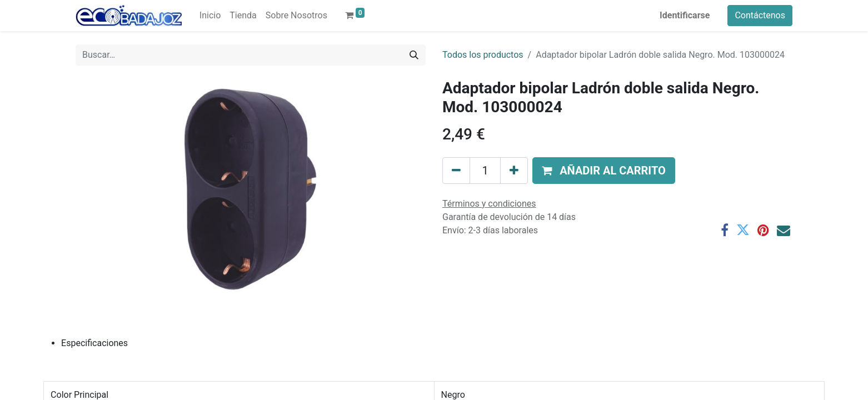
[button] (604, 171)
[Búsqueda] (414, 55)
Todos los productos (483, 55)
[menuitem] (210, 16)
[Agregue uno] (514, 171)
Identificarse (685, 15)
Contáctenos (760, 15)
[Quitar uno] (456, 171)
